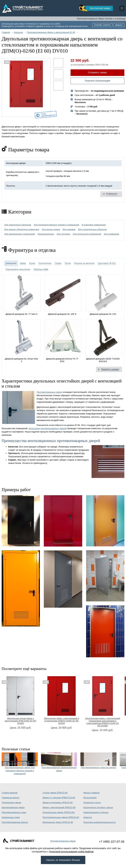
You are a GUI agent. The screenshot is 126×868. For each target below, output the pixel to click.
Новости (88, 817)
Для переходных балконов (18, 225)
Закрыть (119, 25)
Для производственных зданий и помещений (56, 225)
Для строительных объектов (92, 229)
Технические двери (11, 803)
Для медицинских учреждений (20, 234)
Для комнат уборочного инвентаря (22, 229)
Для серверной (111, 234)
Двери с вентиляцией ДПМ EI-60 (59, 807)
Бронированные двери (13, 807)
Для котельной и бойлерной (87, 234)
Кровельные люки (11, 817)
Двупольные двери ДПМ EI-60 (58, 822)
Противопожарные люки (14, 812)
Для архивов (69, 229)
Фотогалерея (90, 798)
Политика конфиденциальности (100, 822)
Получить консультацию (97, 81)
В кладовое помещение (94, 225)
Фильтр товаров (91, 793)
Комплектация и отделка (96, 812)
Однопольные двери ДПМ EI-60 (59, 812)
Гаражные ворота (10, 798)
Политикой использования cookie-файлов (71, 852)
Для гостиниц (63, 234)
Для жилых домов (51, 229)
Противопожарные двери (49, 392)
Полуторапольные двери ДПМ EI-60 (61, 817)
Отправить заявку (97, 72)
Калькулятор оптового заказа (98, 807)
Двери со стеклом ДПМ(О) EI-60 (59, 798)
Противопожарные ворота (15, 822)
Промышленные (46, 234)
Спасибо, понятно (102, 25)
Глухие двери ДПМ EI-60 (55, 793)
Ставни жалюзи (10, 793)
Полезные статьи (92, 803)
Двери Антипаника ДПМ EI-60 (58, 803)
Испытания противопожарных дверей (48, 428)
